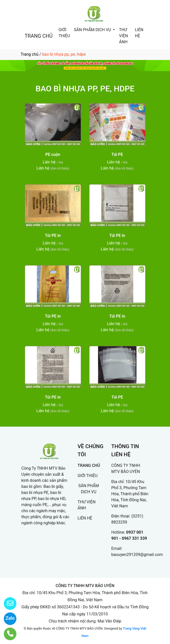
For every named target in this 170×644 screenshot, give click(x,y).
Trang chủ (30, 54)
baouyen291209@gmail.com (137, 555)
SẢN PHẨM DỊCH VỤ (93, 30)
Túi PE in (53, 235)
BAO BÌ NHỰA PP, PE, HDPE (85, 89)
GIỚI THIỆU (64, 33)
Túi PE (117, 154)
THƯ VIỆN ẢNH (123, 36)
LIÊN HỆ (139, 33)
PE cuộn (53, 154)
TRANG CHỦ (39, 36)
